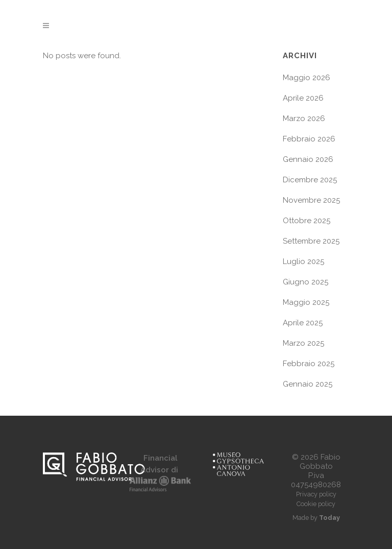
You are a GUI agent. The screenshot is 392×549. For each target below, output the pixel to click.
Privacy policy (316, 494)
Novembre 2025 (311, 200)
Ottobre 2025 (307, 221)
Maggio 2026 (307, 78)
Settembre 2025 (311, 241)
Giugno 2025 (305, 282)
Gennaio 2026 (308, 159)
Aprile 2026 (303, 98)
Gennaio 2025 (308, 384)
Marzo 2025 (303, 343)
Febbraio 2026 (309, 139)
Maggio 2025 (306, 302)
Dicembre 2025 (310, 180)
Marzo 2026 (304, 118)
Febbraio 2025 (309, 364)
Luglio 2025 (303, 261)
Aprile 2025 (303, 323)
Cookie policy (316, 504)
